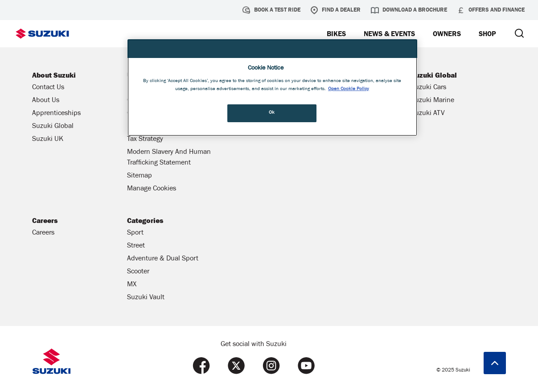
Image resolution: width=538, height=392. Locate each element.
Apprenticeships (56, 114)
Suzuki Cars (429, 88)
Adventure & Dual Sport (163, 259)
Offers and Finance (491, 10)
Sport (135, 233)
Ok (272, 113)
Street (136, 246)
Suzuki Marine (433, 101)
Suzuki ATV (428, 114)
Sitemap (140, 176)
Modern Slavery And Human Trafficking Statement (169, 158)
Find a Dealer (335, 10)
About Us (46, 101)
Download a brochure (409, 10)
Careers (43, 233)
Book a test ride (271, 10)
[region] (272, 88)
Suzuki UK (48, 140)
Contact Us (48, 88)
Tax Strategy (145, 140)
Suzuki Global (53, 127)
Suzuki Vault (146, 298)
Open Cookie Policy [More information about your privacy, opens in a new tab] (349, 89)
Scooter (138, 272)
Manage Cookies (152, 189)
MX (132, 285)
